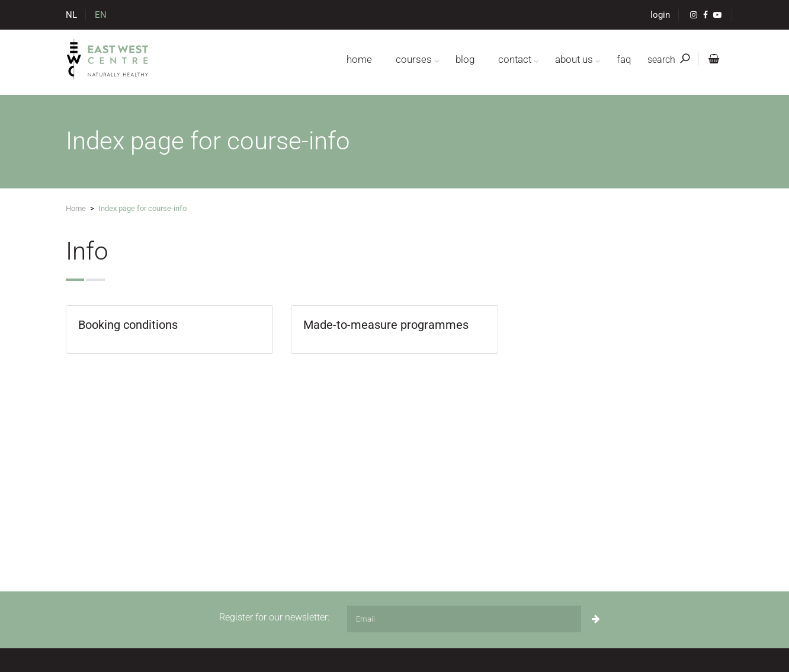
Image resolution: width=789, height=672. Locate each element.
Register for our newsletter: (274, 617)
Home (76, 208)
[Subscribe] (596, 619)
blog (465, 59)
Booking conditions (128, 325)
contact (515, 59)
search (668, 60)
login (660, 15)
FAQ (624, 59)
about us (574, 59)
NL (71, 15)
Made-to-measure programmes (386, 325)
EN (101, 15)
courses (414, 59)
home (359, 59)
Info (87, 251)
